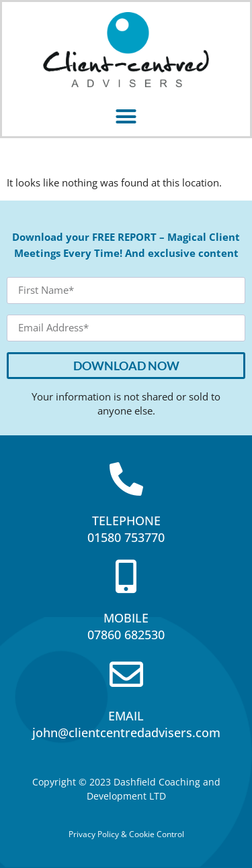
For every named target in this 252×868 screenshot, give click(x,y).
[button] (126, 116)
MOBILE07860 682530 (126, 626)
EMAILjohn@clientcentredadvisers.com (126, 724)
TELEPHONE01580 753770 (126, 529)
